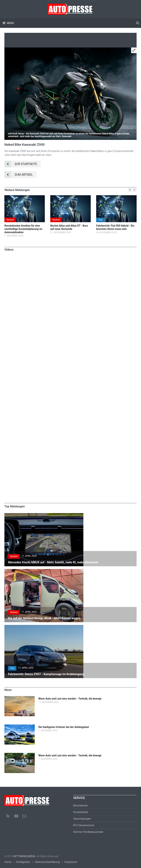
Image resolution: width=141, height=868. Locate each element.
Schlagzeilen (23, 862)
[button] (134, 50)
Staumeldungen (82, 819)
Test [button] (12, 668)
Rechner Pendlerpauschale (88, 832)
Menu (10, 23)
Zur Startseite (21, 164)
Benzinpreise (80, 805)
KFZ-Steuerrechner (84, 825)
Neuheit (10, 220)
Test (100, 220)
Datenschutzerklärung (47, 862)
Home (8, 862)
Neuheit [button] (14, 556)
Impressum (71, 862)
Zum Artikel (19, 175)
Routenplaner (81, 812)
